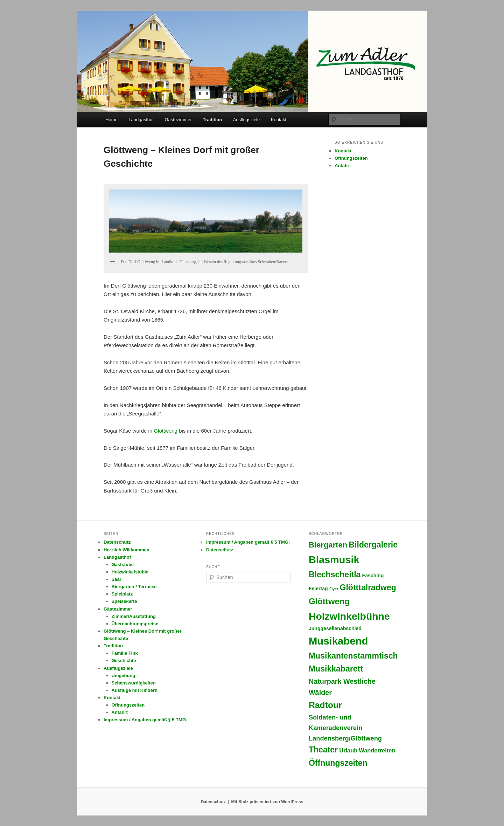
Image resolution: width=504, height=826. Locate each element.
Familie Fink (125, 653)
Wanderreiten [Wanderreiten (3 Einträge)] (377, 750)
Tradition (212, 120)
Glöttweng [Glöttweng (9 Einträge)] (329, 601)
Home (111, 120)
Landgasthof (141, 120)
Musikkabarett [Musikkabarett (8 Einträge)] (336, 669)
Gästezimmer (178, 120)
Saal (116, 579)
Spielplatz (122, 594)
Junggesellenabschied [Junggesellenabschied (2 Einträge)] (335, 628)
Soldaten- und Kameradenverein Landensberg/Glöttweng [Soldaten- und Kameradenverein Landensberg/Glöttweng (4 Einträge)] (345, 728)
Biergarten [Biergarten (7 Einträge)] (328, 545)
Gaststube (123, 565)
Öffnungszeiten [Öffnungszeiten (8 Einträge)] (338, 763)
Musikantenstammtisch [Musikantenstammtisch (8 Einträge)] (353, 656)
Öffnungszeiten (351, 158)
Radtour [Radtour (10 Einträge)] (325, 705)
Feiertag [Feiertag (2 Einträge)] (318, 588)
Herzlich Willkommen (127, 550)
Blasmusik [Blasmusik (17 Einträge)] (334, 560)
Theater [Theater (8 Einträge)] (323, 750)
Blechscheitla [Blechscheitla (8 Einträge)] (335, 574)
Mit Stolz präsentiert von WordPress (267, 802)
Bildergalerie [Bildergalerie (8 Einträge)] (373, 545)
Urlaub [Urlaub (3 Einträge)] (348, 750)
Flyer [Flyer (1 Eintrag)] (334, 589)
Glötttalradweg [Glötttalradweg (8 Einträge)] (368, 587)
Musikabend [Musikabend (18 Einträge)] (338, 641)
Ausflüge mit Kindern (135, 690)
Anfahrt (343, 166)
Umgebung (124, 676)
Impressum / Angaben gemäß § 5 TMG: (145, 720)
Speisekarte (124, 601)
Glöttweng (166, 431)
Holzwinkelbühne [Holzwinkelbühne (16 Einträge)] (349, 616)
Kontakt (279, 120)
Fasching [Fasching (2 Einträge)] (373, 576)
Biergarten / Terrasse (134, 587)
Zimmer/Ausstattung (134, 616)
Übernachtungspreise (135, 624)
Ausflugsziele (247, 120)
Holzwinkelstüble (130, 572)
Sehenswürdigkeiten (134, 683)
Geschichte (124, 660)
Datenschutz (117, 542)
